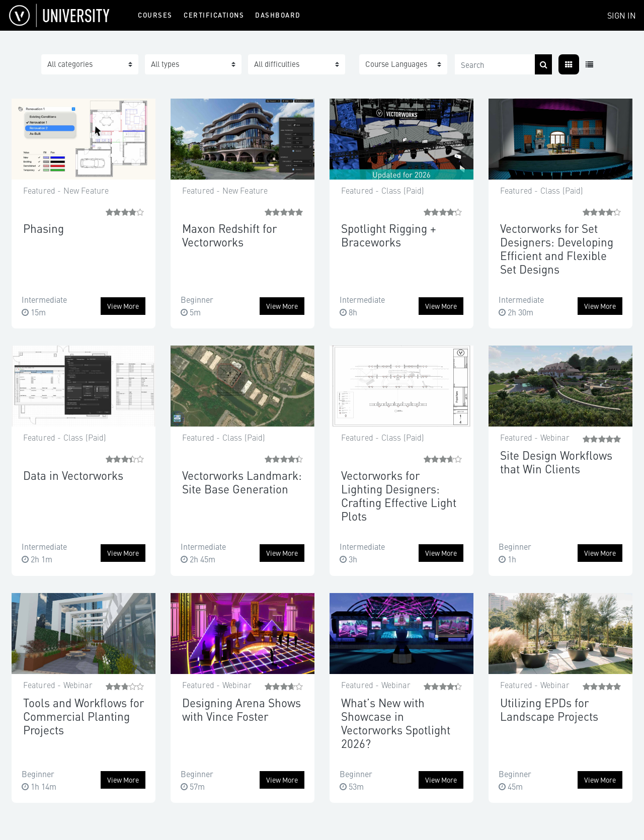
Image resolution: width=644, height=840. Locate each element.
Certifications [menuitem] (214, 15)
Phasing (44, 228)
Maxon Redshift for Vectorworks (229, 235)
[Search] (495, 64)
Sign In (622, 15)
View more (123, 306)
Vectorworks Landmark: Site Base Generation (242, 482)
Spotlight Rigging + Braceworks (389, 235)
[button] (404, 64)
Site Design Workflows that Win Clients (556, 462)
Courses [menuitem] (155, 15)
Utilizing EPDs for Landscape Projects (549, 709)
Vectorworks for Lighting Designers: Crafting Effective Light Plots (399, 495)
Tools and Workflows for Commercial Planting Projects (84, 716)
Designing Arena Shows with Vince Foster (242, 709)
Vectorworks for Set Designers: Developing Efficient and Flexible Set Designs (557, 248)
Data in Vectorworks (73, 475)
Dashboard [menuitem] (278, 15)
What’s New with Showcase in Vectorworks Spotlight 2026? (396, 723)
